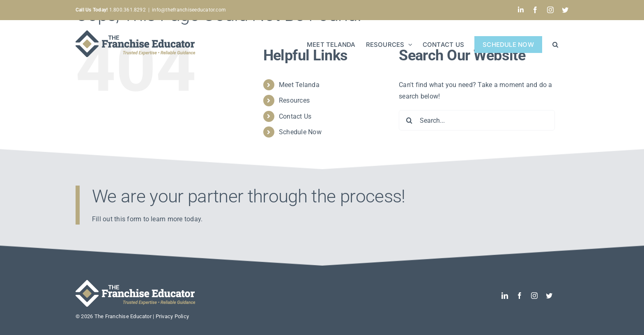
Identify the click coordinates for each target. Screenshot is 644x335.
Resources (294, 100)
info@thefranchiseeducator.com (189, 10)
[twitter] (549, 296)
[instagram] (534, 296)
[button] (555, 44)
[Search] (409, 120)
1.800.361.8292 (111, 10)
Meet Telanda (299, 85)
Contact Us (295, 116)
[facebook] (520, 296)
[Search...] (477, 120)
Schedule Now (300, 132)
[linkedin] (505, 296)
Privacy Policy (172, 316)
